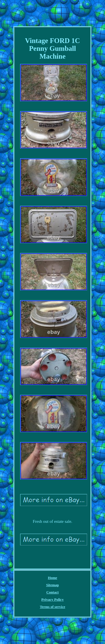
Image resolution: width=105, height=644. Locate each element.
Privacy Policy (53, 599)
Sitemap (53, 585)
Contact (52, 592)
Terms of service (53, 607)
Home (53, 578)
